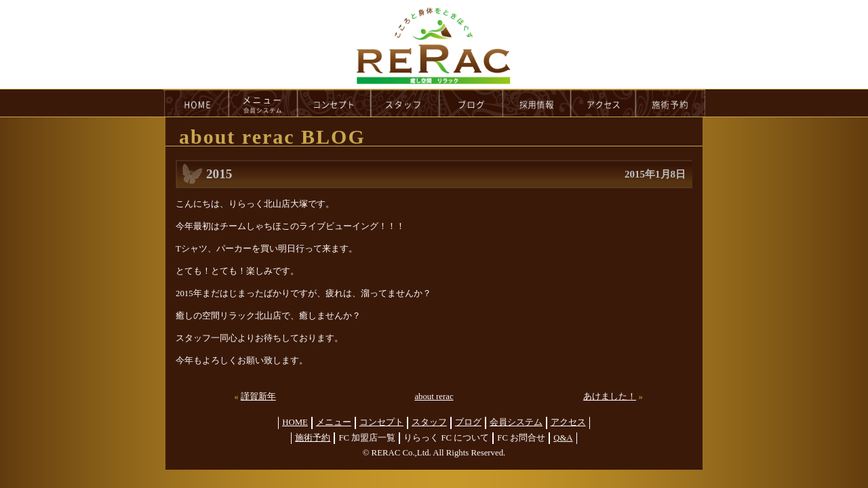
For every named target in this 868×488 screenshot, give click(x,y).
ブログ (468, 422)
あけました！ (610, 396)
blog (471, 103)
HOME (196, 103)
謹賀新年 (258, 396)
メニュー (334, 422)
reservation (671, 103)
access (604, 103)
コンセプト (381, 422)
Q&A (563, 438)
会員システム (516, 422)
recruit (537, 103)
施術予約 (313, 438)
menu (263, 103)
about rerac (434, 396)
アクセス (568, 422)
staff (405, 103)
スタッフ (429, 422)
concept (334, 103)
